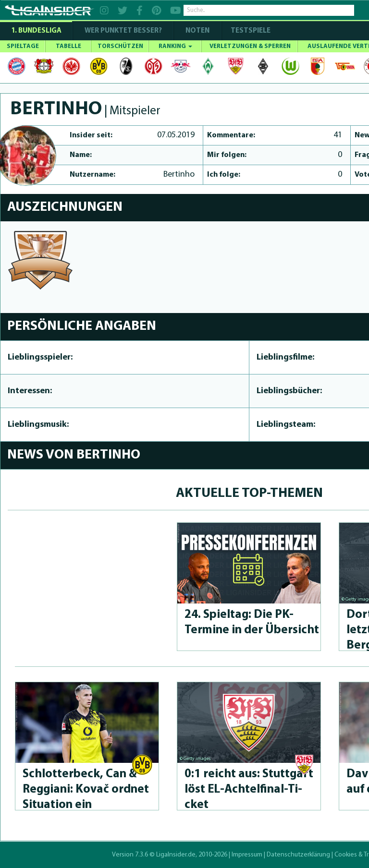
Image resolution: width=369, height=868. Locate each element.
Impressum (247, 855)
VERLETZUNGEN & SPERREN (250, 46)
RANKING (175, 46)
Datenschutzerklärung (298, 855)
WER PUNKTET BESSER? (123, 31)
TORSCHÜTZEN (120, 46)
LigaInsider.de (176, 855)
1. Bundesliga (36, 31)
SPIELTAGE (23, 46)
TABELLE (68, 46)
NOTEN (197, 31)
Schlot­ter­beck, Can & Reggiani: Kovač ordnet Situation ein (86, 790)
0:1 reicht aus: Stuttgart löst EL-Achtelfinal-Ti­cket (249, 790)
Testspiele (250, 31)
